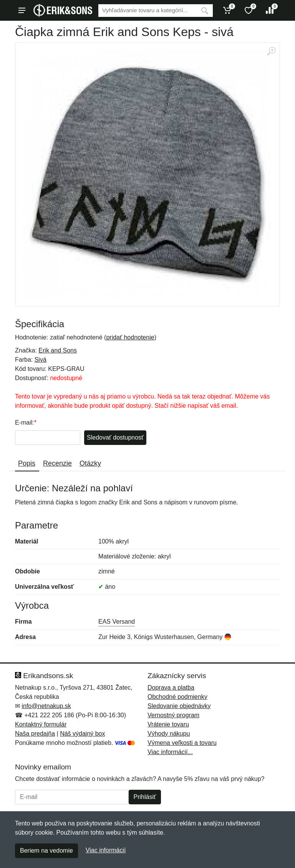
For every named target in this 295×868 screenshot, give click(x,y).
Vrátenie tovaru (168, 724)
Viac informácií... (170, 752)
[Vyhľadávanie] (147, 11)
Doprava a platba (171, 688)
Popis (27, 463)
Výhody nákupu (169, 734)
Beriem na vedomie (46, 851)
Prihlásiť (145, 797)
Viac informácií (106, 850)
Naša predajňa (35, 734)
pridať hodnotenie (130, 337)
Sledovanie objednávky (179, 706)
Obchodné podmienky (177, 697)
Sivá (41, 360)
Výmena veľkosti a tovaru (182, 743)
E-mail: (25, 422)
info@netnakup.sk (46, 706)
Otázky (90, 463)
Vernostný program (173, 715)
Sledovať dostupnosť (115, 437)
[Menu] (22, 10)
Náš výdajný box (82, 734)
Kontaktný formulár (41, 724)
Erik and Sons (58, 350)
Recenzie (57, 463)
